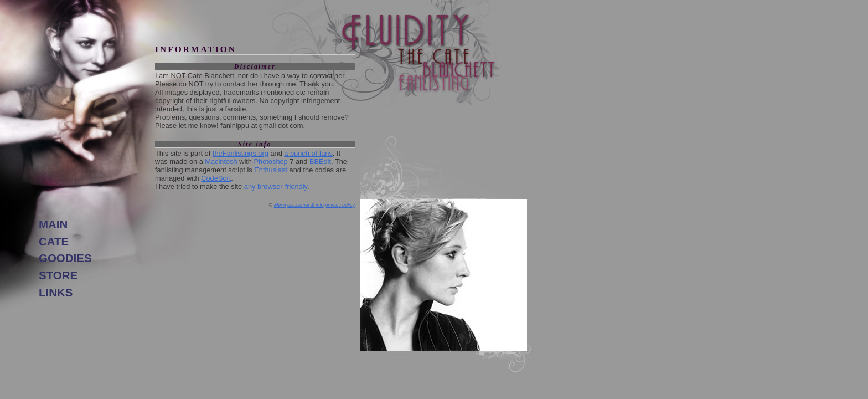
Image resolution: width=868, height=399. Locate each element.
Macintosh (221, 162)
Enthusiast (271, 170)
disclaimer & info (306, 205)
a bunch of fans (308, 153)
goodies (65, 258)
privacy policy (340, 205)
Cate (54, 241)
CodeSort (216, 178)
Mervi (280, 205)
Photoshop (271, 162)
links (56, 292)
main (53, 224)
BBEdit (320, 162)
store (58, 275)
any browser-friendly (276, 186)
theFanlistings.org (241, 153)
